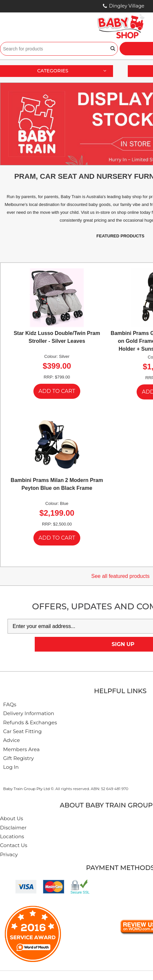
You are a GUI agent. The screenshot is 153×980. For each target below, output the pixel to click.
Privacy (9, 854)
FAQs (10, 704)
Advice (12, 740)
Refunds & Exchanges (30, 722)
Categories (74, 71)
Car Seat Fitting (23, 731)
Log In (11, 767)
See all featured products (121, 576)
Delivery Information (29, 714)
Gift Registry (19, 758)
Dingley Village (127, 6)
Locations (12, 837)
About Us (12, 819)
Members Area (21, 749)
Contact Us (14, 846)
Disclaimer (13, 828)
